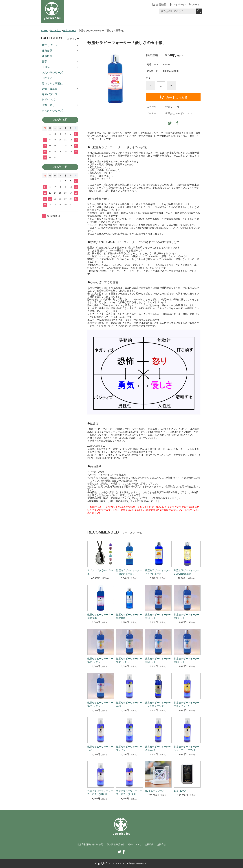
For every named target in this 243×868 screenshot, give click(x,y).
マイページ (179, 5)
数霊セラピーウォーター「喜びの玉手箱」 (158, 572)
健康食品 (47, 51)
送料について (135, 844)
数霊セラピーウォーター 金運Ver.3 (158, 748)
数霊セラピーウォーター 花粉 (129, 704)
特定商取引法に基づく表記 (88, 844)
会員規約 (151, 844)
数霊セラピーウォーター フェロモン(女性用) (129, 792)
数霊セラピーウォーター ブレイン (129, 748)
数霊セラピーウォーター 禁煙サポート (100, 616)
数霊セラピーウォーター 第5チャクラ (158, 660)
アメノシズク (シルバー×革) (100, 572)
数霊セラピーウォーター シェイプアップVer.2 (187, 748)
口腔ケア (47, 78)
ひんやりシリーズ (52, 72)
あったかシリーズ (52, 111)
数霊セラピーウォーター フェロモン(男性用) (100, 792)
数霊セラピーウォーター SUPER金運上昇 (187, 572)
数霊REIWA (180, 791)
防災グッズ (48, 100)
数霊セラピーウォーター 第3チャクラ (100, 660)
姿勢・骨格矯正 (51, 89)
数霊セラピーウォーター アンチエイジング (158, 704)
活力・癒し (56, 31)
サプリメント (50, 45)
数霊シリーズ (71, 31)
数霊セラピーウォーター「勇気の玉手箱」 (129, 572)
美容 (44, 62)
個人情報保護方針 (115, 844)
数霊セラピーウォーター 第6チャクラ (187, 660)
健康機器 (47, 56)
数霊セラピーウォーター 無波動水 (129, 616)
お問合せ (164, 844)
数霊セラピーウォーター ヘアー (100, 748)
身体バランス (50, 94)
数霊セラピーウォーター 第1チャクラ (158, 616)
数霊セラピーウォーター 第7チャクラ (100, 704)
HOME (44, 31)
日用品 (46, 67)
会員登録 (161, 5)
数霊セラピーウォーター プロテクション (187, 704)
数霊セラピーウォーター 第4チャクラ (129, 660)
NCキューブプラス (155, 791)
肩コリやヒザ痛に (52, 83)
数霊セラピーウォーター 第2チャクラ (187, 616)
